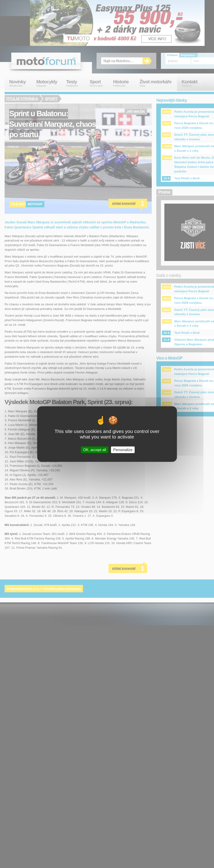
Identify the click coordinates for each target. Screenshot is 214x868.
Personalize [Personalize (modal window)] (123, 450)
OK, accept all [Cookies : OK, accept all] (95, 450)
